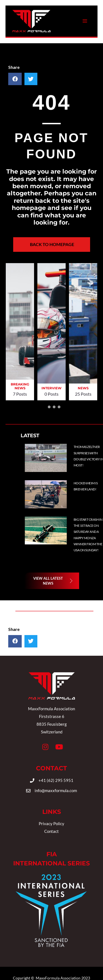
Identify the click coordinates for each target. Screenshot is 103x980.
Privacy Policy (51, 824)
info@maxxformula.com (56, 790)
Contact (51, 831)
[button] (44, 407)
